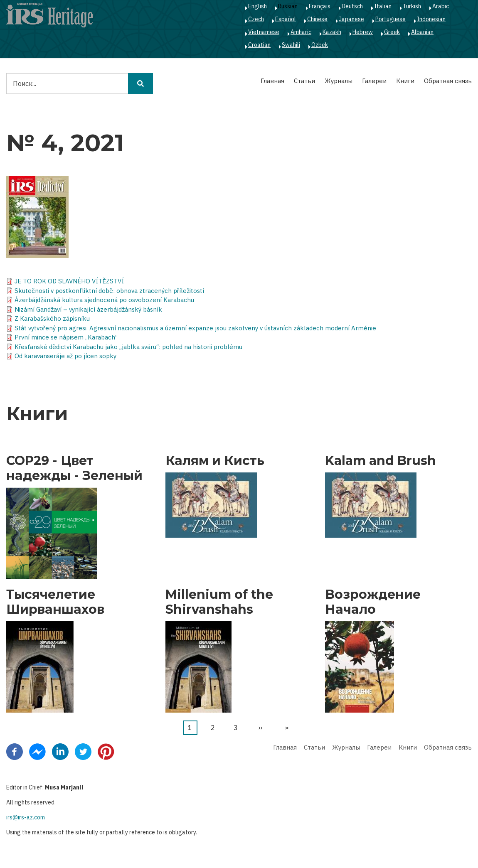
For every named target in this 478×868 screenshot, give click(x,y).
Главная (272, 81)
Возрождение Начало (373, 602)
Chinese (317, 19)
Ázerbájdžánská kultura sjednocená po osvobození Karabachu (104, 300)
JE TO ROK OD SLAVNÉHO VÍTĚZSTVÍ (69, 281)
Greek (392, 32)
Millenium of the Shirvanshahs (219, 602)
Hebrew (363, 32)
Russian (288, 6)
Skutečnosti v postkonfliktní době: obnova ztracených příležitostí (109, 291)
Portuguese (391, 19)
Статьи (304, 81)
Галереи (374, 81)
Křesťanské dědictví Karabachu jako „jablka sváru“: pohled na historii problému (128, 347)
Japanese (351, 19)
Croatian (259, 45)
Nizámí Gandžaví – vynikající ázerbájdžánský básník (88, 309)
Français (320, 6)
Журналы (339, 81)
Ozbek (320, 45)
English (257, 6)
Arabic (441, 6)
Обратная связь (448, 81)
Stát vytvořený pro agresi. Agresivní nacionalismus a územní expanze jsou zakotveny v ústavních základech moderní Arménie (195, 328)
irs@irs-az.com (26, 817)
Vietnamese (264, 32)
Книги (405, 81)
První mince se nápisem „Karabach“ (66, 337)
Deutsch (352, 6)
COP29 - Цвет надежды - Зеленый (74, 468)
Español (286, 19)
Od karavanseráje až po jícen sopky (65, 356)
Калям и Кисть (215, 461)
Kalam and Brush (381, 461)
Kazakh (332, 32)
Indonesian (431, 19)
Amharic (301, 32)
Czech (256, 19)
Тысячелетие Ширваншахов (55, 602)
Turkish (412, 6)
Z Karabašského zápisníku (52, 318)
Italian (383, 6)
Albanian (422, 32)
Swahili (291, 45)
